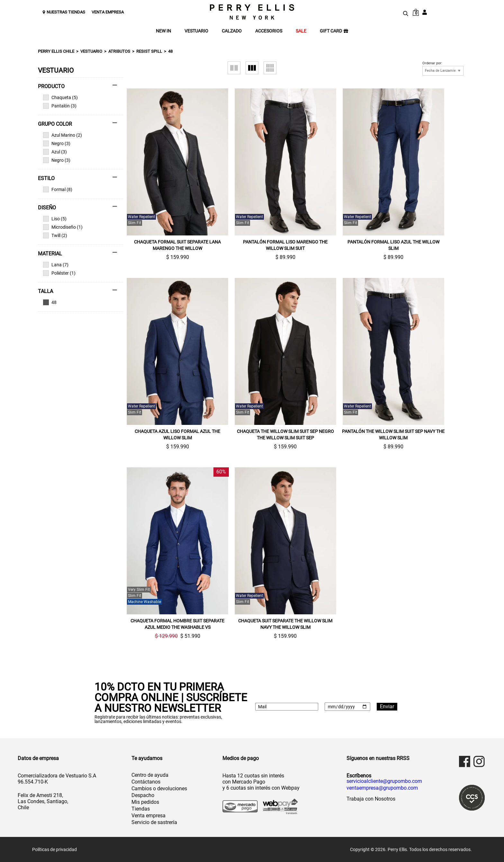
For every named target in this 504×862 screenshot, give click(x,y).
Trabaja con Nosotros (371, 799)
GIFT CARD (334, 31)
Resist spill (149, 51)
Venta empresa (148, 816)
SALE (301, 31)
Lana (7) (56, 265)
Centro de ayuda (150, 775)
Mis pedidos (145, 802)
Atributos (119, 51)
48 (170, 51)
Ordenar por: (432, 63)
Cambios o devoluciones (159, 789)
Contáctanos (146, 782)
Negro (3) (57, 143)
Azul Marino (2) (63, 135)
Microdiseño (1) (63, 227)
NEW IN (163, 31)
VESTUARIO (196, 31)
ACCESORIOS (269, 31)
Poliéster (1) (59, 273)
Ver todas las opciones (78, 302)
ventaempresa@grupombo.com (382, 788)
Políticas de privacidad (54, 849)
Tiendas (141, 809)
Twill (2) (55, 235)
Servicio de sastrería (154, 822)
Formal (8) (58, 189)
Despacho (143, 795)
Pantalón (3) (60, 106)
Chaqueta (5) (60, 97)
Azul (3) (55, 152)
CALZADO (232, 31)
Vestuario (91, 51)
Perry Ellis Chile (56, 51)
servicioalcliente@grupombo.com (384, 781)
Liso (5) (55, 219)
